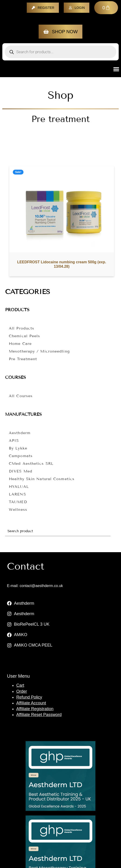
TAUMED (18, 502)
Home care (20, 344)
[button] (116, 69)
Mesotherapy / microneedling (39, 351)
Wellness (18, 510)
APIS (14, 441)
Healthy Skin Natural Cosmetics (42, 479)
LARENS (17, 494)
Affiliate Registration (35, 709)
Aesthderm (20, 433)
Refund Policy (29, 697)
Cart (20, 685)
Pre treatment (23, 359)
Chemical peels (24, 336)
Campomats (21, 456)
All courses (21, 396)
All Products (22, 328)
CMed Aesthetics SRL (31, 464)
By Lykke (18, 448)
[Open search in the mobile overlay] (60, 52)
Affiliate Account (31, 703)
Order (22, 691)
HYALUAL (19, 487)
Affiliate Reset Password (39, 715)
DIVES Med (21, 471)
